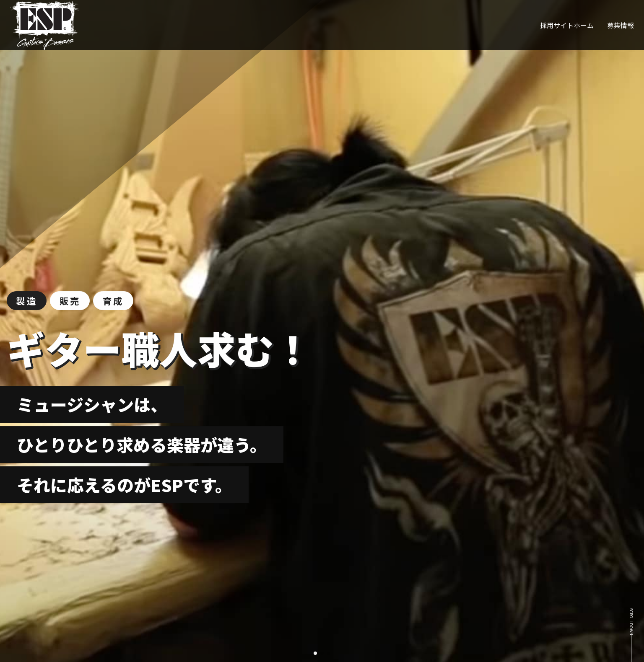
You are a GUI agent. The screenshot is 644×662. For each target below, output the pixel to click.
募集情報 (621, 25)
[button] (315, 653)
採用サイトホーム (567, 25)
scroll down (631, 622)
